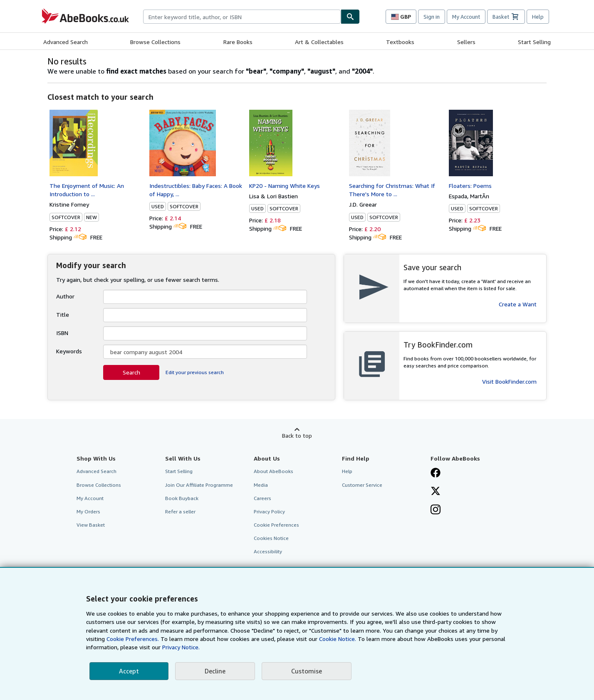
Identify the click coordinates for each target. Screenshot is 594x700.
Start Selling (534, 42)
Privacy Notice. (181, 647)
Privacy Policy (269, 511)
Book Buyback (182, 498)
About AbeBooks (273, 471)
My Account (466, 17)
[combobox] (242, 17)
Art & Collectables (319, 42)
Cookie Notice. (338, 639)
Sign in (432, 17)
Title (63, 314)
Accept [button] (129, 671)
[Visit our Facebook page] (436, 473)
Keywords (69, 351)
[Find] (350, 17)
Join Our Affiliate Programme (199, 485)
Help (538, 17)
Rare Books (238, 42)
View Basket (91, 525)
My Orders (88, 511)
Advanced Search (66, 42)
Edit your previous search (195, 372)
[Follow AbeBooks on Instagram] (436, 510)
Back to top (297, 435)
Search (131, 372)
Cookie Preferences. (133, 639)
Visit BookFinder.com (509, 381)
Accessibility (268, 551)
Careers (262, 498)
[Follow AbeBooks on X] (436, 492)
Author (65, 296)
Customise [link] (307, 671)
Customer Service (362, 485)
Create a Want (518, 304)
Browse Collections (155, 42)
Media (261, 485)
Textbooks (400, 42)
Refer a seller (180, 511)
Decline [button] (215, 671)
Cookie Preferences (276, 525)
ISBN (62, 333)
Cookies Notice (271, 538)
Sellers (466, 42)
